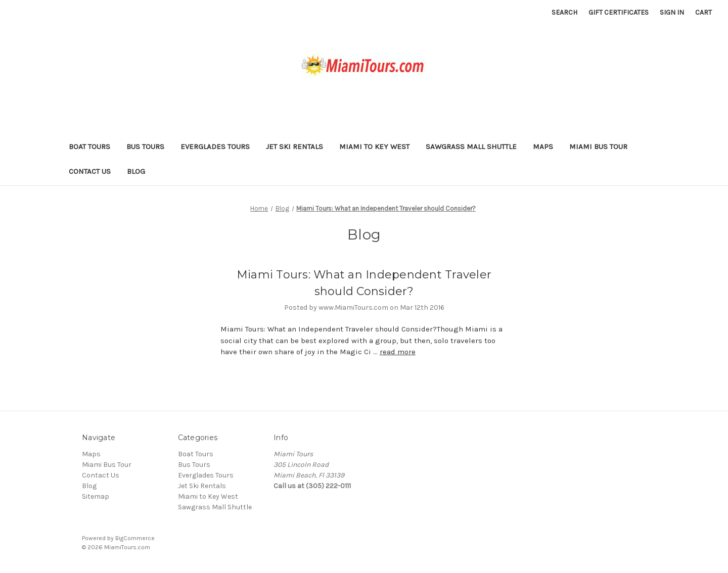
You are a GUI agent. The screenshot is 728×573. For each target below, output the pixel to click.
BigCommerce (135, 538)
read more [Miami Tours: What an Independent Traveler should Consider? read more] (398, 352)
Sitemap (96, 496)
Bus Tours (145, 147)
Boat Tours (89, 147)
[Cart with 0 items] (703, 12)
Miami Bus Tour (598, 147)
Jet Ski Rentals (294, 147)
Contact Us (90, 171)
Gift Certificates (619, 12)
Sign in (672, 12)
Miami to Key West (374, 147)
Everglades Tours (215, 147)
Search (564, 12)
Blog (136, 171)
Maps (543, 147)
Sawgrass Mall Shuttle (471, 147)
